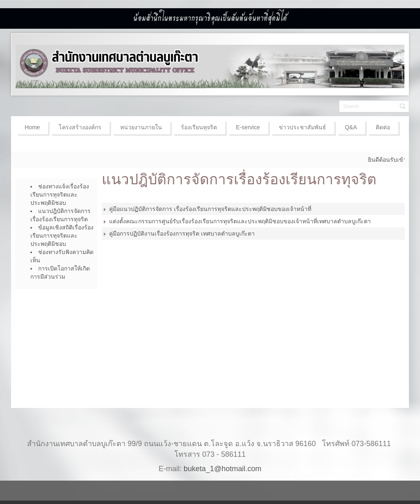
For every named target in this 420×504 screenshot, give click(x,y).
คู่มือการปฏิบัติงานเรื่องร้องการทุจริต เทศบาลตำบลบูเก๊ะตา (182, 234)
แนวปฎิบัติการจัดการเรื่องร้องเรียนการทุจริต (239, 179)
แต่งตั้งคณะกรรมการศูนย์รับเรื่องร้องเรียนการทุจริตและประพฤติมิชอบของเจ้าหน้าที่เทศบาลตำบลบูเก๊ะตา (240, 221)
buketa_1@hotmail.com (223, 469)
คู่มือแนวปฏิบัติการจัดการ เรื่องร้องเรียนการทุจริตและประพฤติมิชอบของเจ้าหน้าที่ (210, 209)
